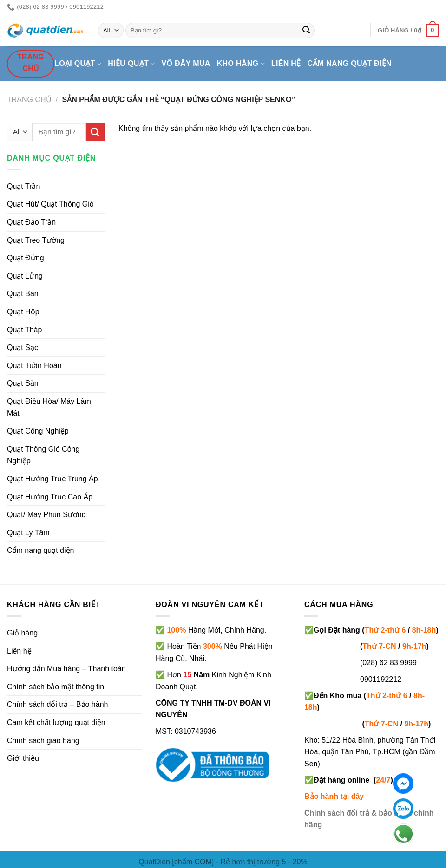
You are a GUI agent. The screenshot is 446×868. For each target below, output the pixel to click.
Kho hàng (241, 64)
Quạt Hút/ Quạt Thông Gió (50, 204)
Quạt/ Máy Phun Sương (46, 515)
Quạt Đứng (26, 258)
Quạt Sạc (23, 347)
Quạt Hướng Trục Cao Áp (50, 497)
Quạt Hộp (23, 312)
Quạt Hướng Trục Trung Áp (52, 479)
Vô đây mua (186, 63)
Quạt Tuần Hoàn (34, 366)
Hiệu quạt (131, 64)
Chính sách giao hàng (43, 741)
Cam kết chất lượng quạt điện (56, 722)
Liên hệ (286, 63)
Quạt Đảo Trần (31, 222)
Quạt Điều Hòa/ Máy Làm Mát (49, 407)
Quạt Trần (23, 186)
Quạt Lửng (25, 276)
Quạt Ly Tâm (28, 533)
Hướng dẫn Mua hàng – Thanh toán (66, 669)
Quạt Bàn (23, 294)
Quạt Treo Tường (36, 240)
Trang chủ (29, 100)
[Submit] (306, 31)
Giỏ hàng (22, 633)
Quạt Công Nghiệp (38, 431)
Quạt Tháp (24, 330)
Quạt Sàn (23, 383)
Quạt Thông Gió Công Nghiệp (43, 455)
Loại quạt (78, 64)
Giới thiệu (23, 758)
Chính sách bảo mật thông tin (56, 687)
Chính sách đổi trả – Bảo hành (57, 704)
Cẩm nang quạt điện (350, 63)
